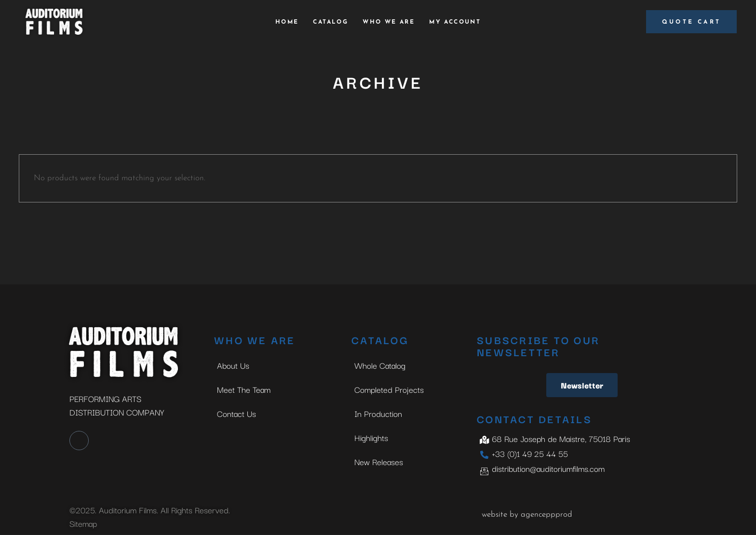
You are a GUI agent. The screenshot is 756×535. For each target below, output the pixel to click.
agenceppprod (547, 515)
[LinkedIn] (79, 441)
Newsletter (582, 385)
